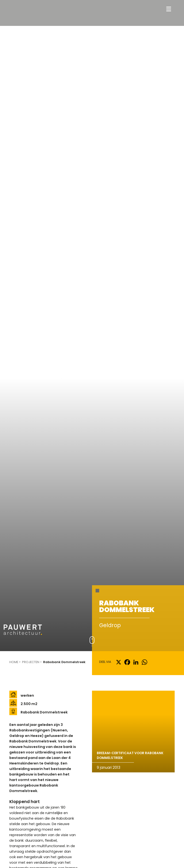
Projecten (31, 662)
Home (14, 662)
